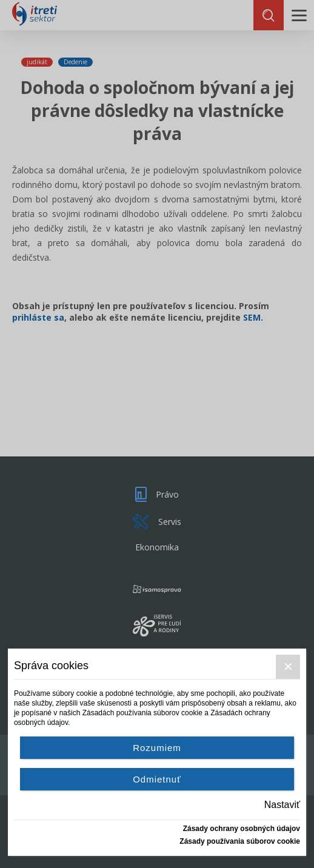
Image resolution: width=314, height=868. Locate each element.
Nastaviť (282, 805)
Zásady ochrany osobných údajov (242, 829)
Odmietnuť (157, 779)
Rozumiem (157, 748)
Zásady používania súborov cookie (240, 841)
